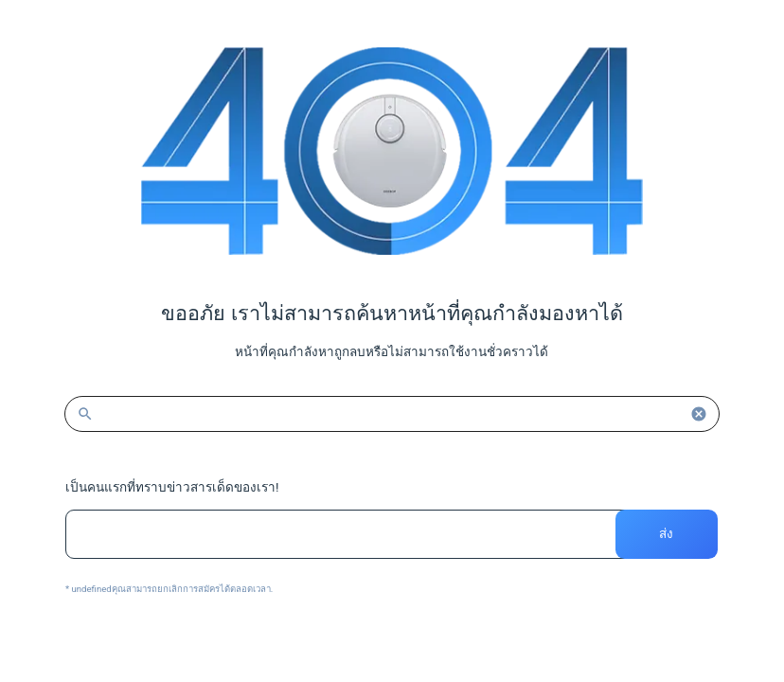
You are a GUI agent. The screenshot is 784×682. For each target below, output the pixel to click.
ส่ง (667, 533)
